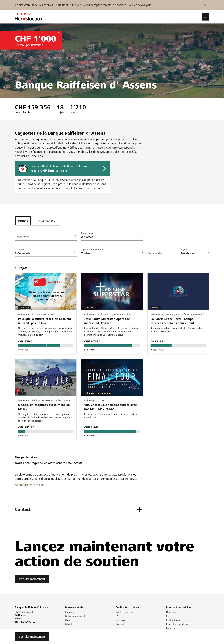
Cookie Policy (173, 620)
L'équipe (70, 612)
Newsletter (71, 624)
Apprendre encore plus (30, 485)
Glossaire (121, 620)
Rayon (184, 250)
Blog (68, 620)
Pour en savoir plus (139, 5)
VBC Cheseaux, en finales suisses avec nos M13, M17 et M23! (110, 407)
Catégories (20, 250)
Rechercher (22, 237)
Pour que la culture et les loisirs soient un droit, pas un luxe (45, 321)
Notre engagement (75, 616)
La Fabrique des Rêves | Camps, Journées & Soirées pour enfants (173, 321)
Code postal (155, 253)
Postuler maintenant (32, 579)
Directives (171, 612)
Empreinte (172, 628)
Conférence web (124, 612)
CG (168, 616)
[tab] (23, 221)
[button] (205, 17)
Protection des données (179, 624)
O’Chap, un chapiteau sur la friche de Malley (44, 407)
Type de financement (92, 250)
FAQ (118, 616)
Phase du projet (89, 233)
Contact (120, 624)
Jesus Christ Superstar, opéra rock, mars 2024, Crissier (108, 321)
